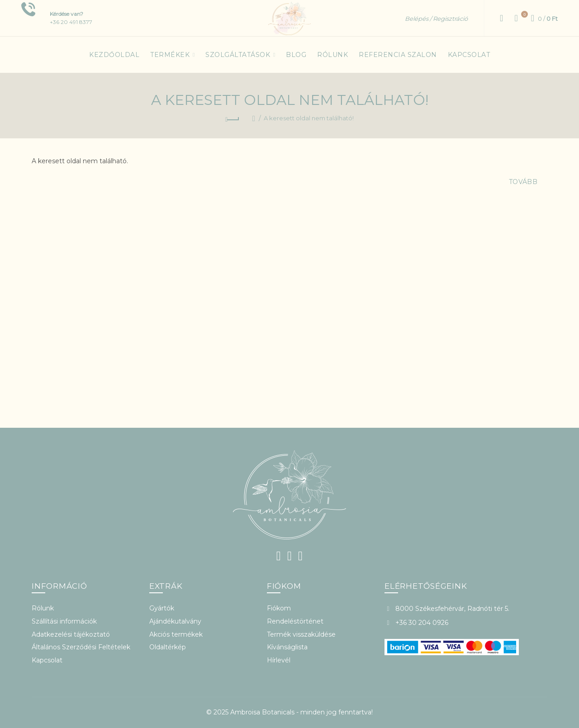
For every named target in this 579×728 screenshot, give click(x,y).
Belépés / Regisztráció (436, 19)
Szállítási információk (64, 621)
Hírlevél (279, 660)
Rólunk (43, 608)
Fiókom (279, 608)
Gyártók (162, 608)
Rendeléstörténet (295, 621)
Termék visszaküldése (301, 634)
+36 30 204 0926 (422, 623)
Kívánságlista (287, 647)
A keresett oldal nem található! (309, 118)
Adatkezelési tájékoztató (71, 634)
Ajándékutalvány (175, 621)
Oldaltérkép (168, 647)
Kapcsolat (47, 660)
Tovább (523, 182)
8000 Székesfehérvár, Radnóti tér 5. (452, 609)
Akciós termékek (176, 634)
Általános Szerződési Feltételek (81, 647)
